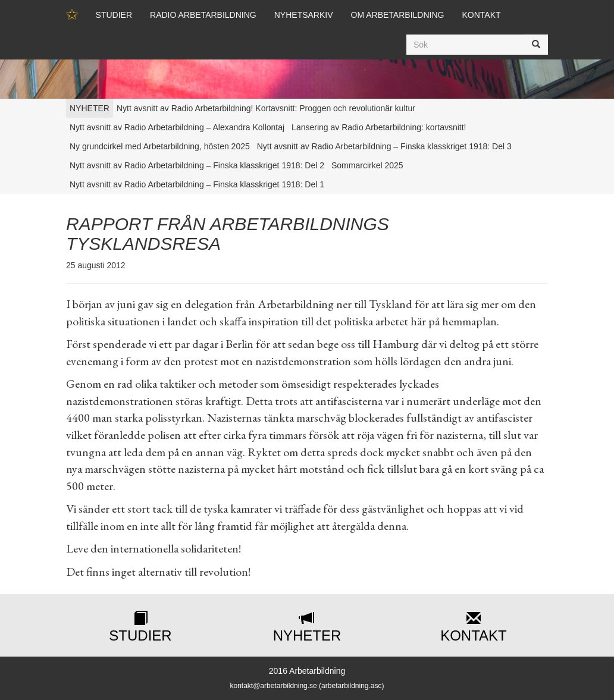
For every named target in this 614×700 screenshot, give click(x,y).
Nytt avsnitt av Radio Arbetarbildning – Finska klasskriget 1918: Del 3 (384, 146)
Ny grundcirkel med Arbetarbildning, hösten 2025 (160, 146)
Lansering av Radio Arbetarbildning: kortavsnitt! (379, 127)
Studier (114, 15)
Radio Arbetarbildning (203, 15)
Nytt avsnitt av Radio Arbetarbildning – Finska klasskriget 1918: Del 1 (197, 184)
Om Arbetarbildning (398, 15)
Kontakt (481, 15)
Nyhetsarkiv (304, 15)
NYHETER (90, 108)
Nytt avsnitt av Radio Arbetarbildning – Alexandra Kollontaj (177, 127)
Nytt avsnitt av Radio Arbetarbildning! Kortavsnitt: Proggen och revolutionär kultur (266, 108)
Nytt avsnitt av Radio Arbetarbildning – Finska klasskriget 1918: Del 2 (197, 165)
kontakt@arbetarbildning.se (273, 686)
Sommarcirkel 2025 (367, 165)
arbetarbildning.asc (351, 686)
